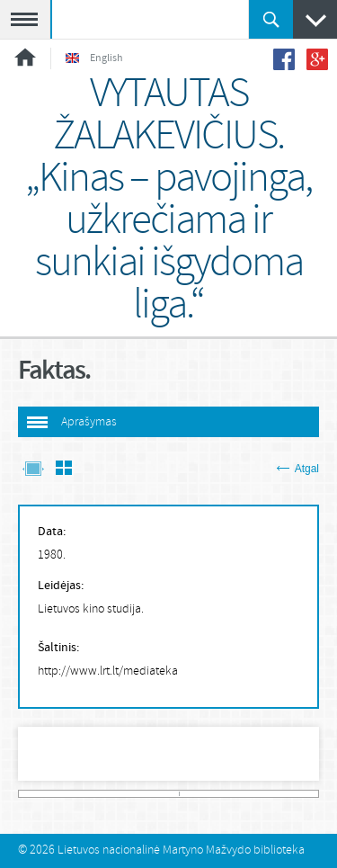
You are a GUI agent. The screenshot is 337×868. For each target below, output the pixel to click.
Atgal (298, 469)
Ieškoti (271, 19)
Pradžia (25, 57)
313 (315, 794)
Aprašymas (89, 422)
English (94, 58)
